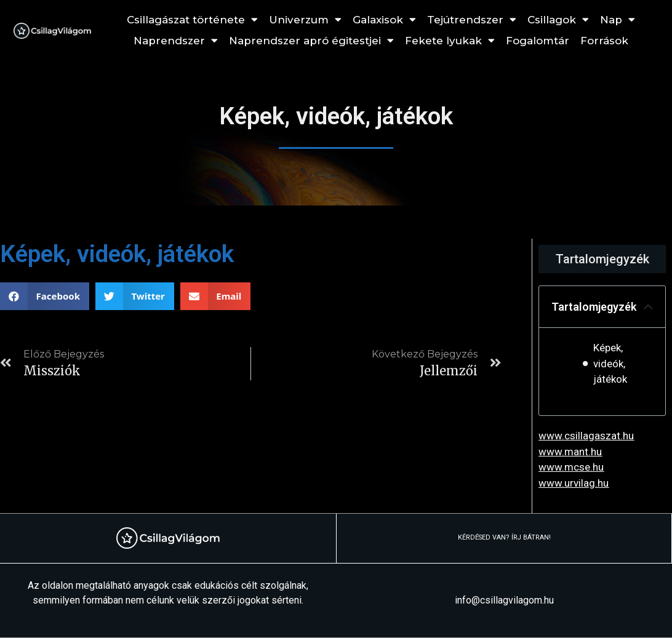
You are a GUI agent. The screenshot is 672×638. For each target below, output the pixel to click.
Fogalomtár (538, 41)
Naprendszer (176, 41)
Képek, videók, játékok (610, 363)
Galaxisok (384, 20)
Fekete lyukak (450, 41)
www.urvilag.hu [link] (574, 483)
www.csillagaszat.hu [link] (586, 436)
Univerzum (305, 20)
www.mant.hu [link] (570, 452)
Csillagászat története (192, 20)
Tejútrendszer (472, 20)
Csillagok (558, 20)
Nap (618, 20)
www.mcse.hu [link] (571, 467)
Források (604, 41)
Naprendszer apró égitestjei (311, 41)
